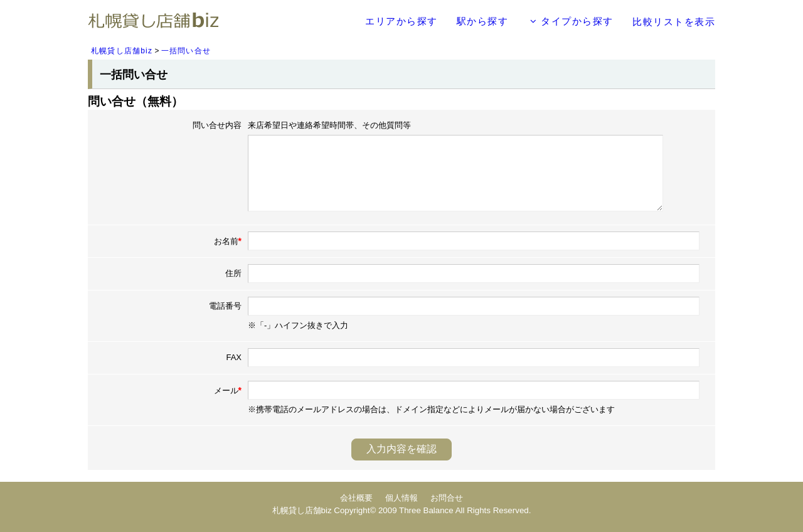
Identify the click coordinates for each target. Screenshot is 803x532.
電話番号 (225, 306)
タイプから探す (572, 21)
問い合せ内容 (217, 125)
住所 (233, 273)
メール (228, 390)
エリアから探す (401, 21)
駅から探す (483, 21)
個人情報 (401, 498)
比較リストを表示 (674, 22)
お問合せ (447, 498)
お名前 (228, 241)
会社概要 (356, 498)
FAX (234, 357)
